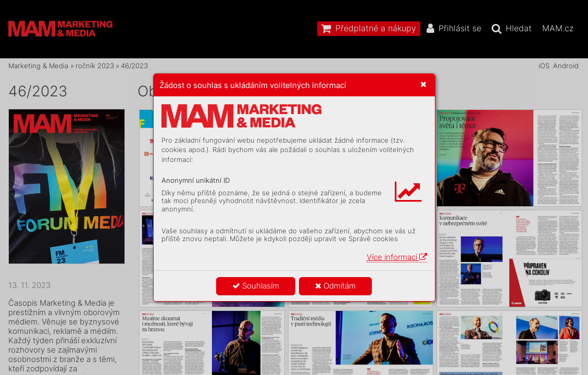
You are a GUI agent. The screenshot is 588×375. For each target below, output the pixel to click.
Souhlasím (256, 286)
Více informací (397, 257)
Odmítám (335, 286)
